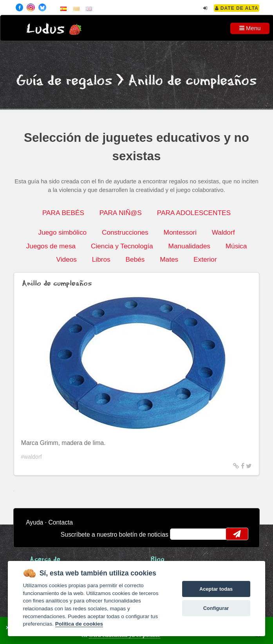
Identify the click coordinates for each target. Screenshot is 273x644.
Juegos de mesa (51, 246)
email (181, 534)
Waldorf (223, 232)
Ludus (45, 29)
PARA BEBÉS (63, 213)
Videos (67, 259)
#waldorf (31, 457)
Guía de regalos (64, 81)
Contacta (61, 522)
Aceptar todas (216, 589)
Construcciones (125, 232)
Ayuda (34, 522)
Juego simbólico (63, 232)
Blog (158, 560)
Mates (169, 259)
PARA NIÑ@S (121, 213)
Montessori (180, 232)
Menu (250, 28)
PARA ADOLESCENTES (194, 213)
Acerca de (45, 560)
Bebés (135, 259)
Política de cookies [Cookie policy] (79, 624)
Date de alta (237, 8)
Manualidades (189, 246)
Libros (101, 259)
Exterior (205, 259)
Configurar (216, 608)
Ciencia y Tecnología (122, 246)
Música (236, 246)
